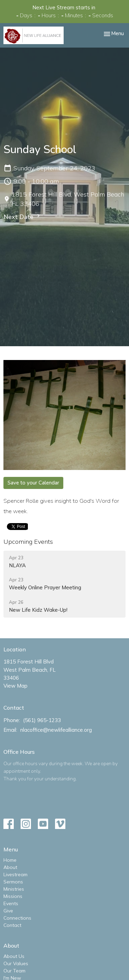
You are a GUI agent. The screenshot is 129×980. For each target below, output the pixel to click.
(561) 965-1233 (42, 720)
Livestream (15, 874)
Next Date (23, 217)
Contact (12, 925)
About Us (14, 956)
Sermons (13, 882)
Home (10, 860)
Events (11, 903)
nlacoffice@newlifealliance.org (56, 730)
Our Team (14, 971)
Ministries (14, 889)
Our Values (16, 963)
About (10, 867)
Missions (13, 896)
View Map (15, 686)
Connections (17, 918)
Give (8, 911)
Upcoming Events (28, 542)
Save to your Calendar (33, 483)
